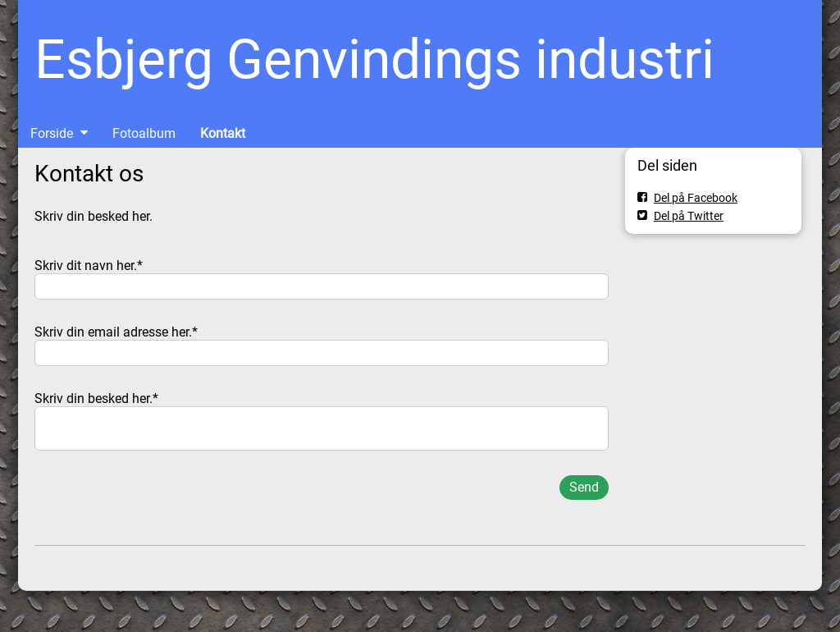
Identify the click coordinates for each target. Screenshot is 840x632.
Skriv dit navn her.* (89, 266)
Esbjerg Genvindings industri (374, 60)
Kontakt (223, 133)
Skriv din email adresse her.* (116, 332)
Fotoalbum (144, 133)
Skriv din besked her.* (96, 398)
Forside (52, 133)
